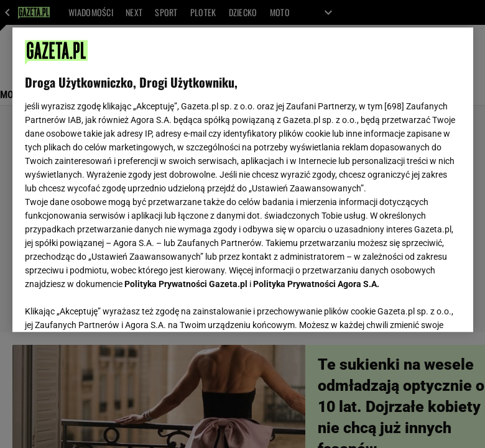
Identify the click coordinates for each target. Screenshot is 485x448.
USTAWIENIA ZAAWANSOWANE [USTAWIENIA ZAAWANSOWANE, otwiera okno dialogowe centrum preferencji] (106, 307)
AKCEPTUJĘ (418, 308)
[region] (243, 180)
